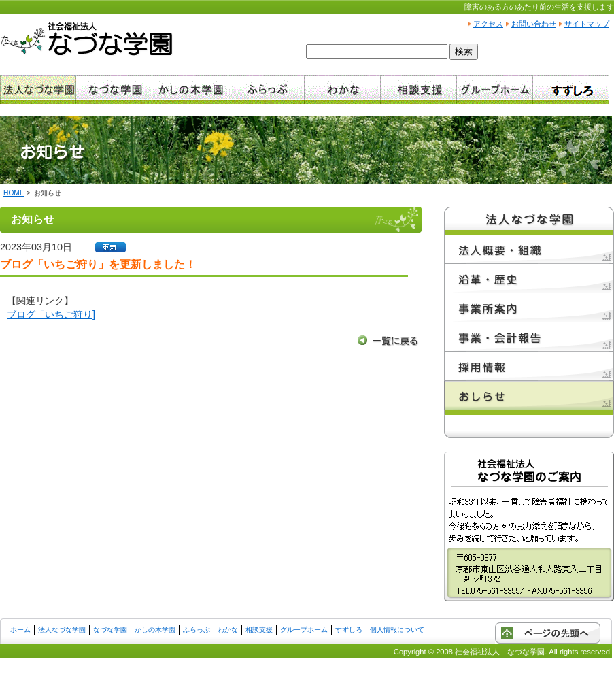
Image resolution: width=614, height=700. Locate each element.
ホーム (20, 630)
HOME (14, 193)
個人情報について (397, 630)
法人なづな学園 (62, 630)
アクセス (488, 24)
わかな (228, 630)
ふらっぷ (197, 630)
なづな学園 (110, 630)
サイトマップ (587, 24)
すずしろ (349, 630)
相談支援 (259, 630)
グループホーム (304, 630)
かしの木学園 (155, 630)
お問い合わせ (534, 24)
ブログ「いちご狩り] (51, 314)
